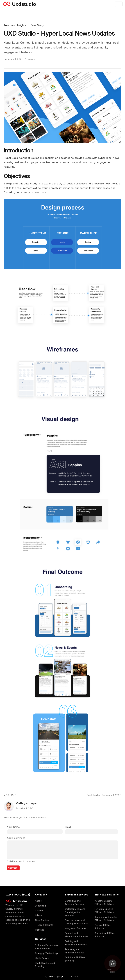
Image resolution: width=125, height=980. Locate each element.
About (38, 901)
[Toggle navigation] (119, 4)
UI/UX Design (42, 958)
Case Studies (42, 920)
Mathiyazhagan (27, 803)
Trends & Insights (44, 925)
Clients (39, 915)
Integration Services (75, 928)
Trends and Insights (15, 25)
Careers (39, 910)
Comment (13, 868)
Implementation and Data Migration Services (75, 912)
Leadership (41, 906)
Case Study (37, 25)
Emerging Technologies (47, 953)
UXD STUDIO (73, 977)
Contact (39, 930)
